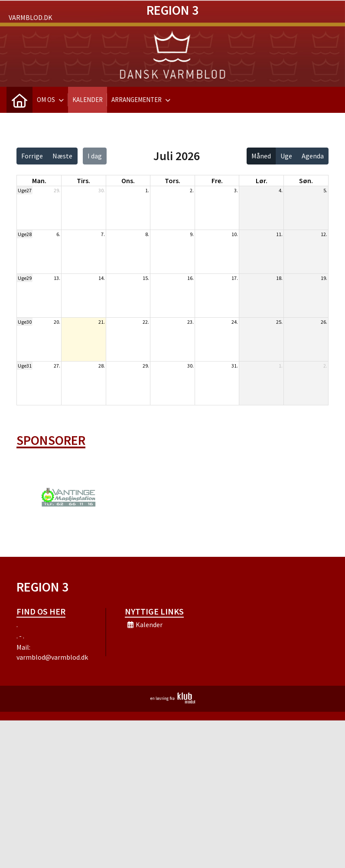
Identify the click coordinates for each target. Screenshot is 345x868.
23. (190, 322)
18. (279, 278)
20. (57, 322)
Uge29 (25, 278)
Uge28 (25, 234)
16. (190, 278)
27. (57, 366)
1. (147, 190)
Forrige (32, 156)
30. (102, 190)
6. (58, 234)
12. (324, 234)
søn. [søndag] (306, 181)
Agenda (313, 156)
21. (102, 322)
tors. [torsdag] (172, 181)
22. (146, 322)
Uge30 (25, 322)
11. (279, 234)
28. (102, 366)
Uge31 (25, 366)
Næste (62, 156)
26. (324, 322)
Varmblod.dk (31, 17)
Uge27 (25, 190)
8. (147, 234)
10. (235, 234)
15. (146, 278)
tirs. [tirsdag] (83, 181)
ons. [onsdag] (128, 181)
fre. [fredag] (217, 181)
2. (192, 190)
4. (281, 190)
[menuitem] (20, 100)
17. (235, 278)
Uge (286, 156)
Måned (261, 156)
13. (57, 278)
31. (235, 366)
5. (325, 190)
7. (103, 234)
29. (57, 190)
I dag (95, 156)
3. (236, 190)
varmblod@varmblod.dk (52, 657)
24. (235, 322)
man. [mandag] (39, 181)
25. (279, 322)
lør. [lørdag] (262, 181)
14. (102, 278)
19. (324, 278)
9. (192, 234)
